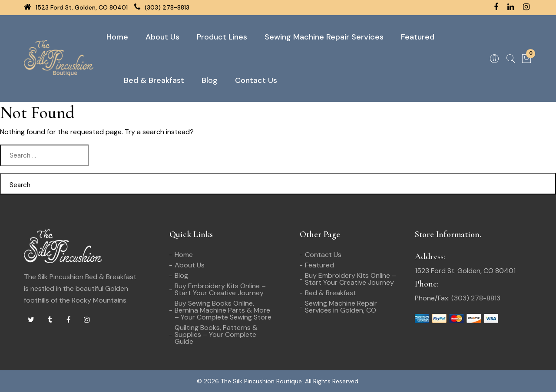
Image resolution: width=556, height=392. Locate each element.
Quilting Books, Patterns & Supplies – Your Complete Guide (216, 334)
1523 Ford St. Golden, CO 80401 (76, 7)
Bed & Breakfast (154, 80)
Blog (210, 80)
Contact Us (256, 80)
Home (117, 37)
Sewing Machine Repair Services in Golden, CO (341, 307)
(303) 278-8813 (162, 7)
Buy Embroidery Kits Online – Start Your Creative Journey (220, 289)
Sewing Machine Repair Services (324, 37)
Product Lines (222, 37)
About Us (162, 37)
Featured (418, 37)
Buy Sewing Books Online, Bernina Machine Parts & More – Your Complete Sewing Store (223, 310)
